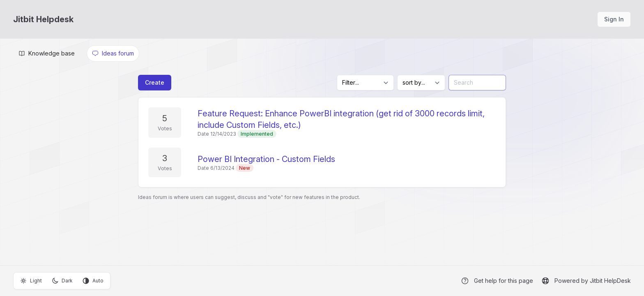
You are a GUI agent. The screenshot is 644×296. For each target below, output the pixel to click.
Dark (62, 281)
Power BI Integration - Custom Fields (266, 159)
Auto (93, 281)
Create (155, 82)
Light (31, 281)
